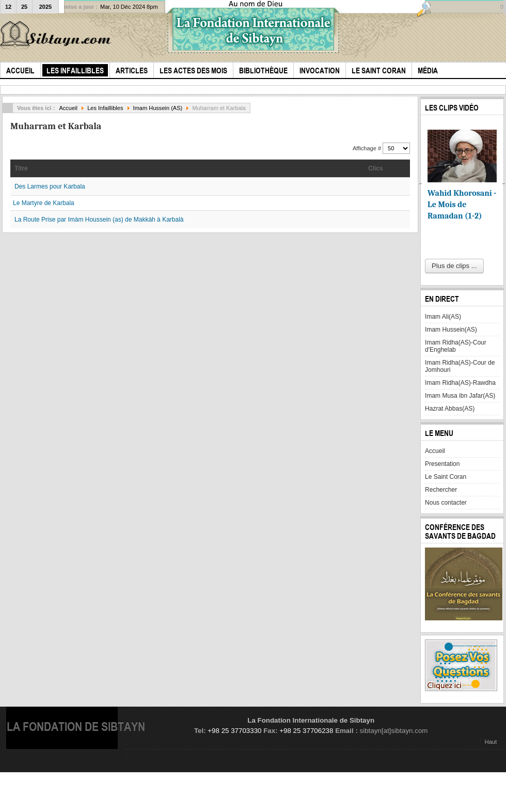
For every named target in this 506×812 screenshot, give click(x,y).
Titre (21, 168)
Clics (376, 168)
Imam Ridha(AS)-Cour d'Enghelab (456, 346)
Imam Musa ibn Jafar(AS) (460, 396)
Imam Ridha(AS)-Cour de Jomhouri (460, 366)
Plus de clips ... (454, 266)
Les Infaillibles (105, 108)
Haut (491, 742)
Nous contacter (446, 503)
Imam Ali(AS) (443, 317)
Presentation (442, 464)
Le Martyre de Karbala (44, 203)
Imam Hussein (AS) (158, 108)
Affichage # (368, 148)
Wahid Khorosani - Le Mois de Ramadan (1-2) (462, 205)
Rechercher (441, 490)
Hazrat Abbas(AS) (450, 409)
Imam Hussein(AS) (451, 330)
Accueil (68, 108)
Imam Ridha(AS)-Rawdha (460, 383)
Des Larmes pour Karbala (50, 186)
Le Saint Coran (446, 477)
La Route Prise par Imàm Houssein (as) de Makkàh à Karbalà (99, 220)
